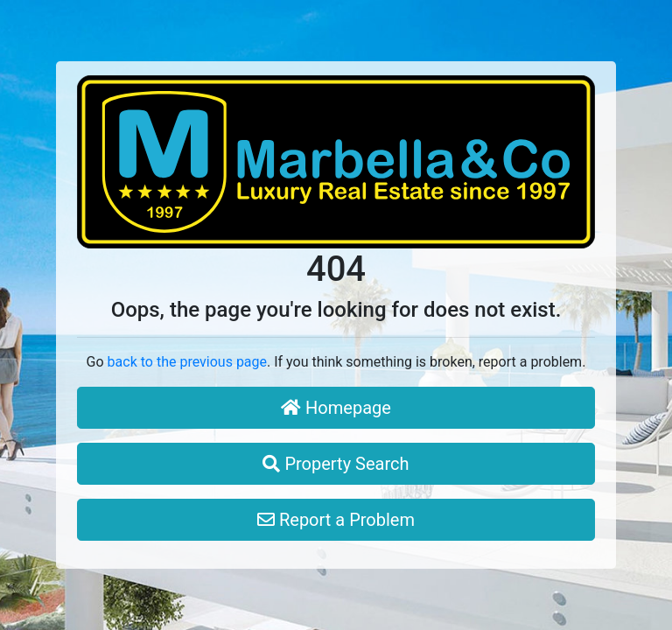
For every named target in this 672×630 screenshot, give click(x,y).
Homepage (336, 408)
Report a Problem (336, 520)
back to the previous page (187, 362)
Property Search (336, 464)
